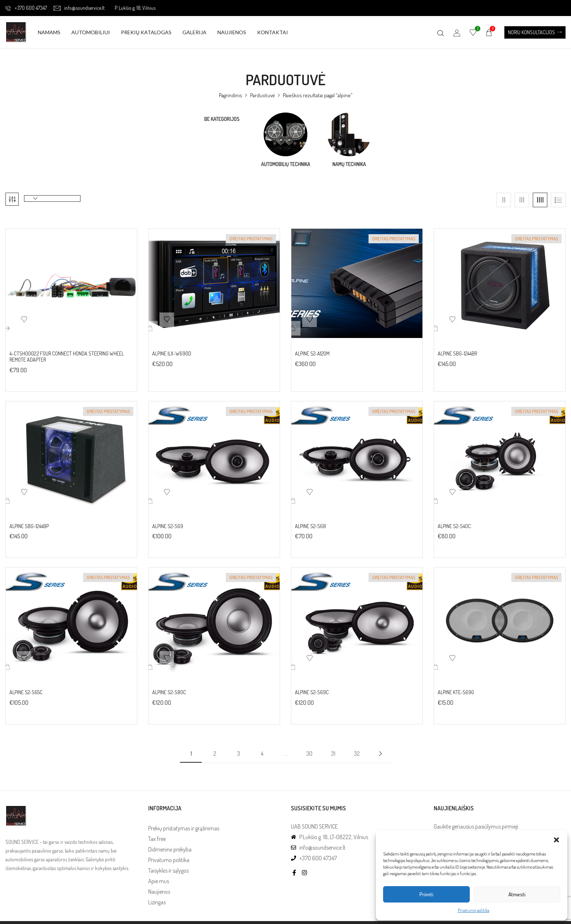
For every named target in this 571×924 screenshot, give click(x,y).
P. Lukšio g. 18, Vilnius (135, 8)
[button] (556, 840)
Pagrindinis (231, 95)
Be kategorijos (222, 119)
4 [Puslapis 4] (262, 748)
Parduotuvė (263, 95)
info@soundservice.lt (79, 8)
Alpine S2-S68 (310, 521)
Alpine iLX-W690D (172, 349)
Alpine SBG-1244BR (457, 349)
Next (380, 748)
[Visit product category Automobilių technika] (285, 134)
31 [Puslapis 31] (333, 748)
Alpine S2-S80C (169, 687)
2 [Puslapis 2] (215, 748)
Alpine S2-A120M (312, 349)
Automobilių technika (286, 164)
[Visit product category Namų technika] (349, 134)
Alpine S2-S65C (26, 687)
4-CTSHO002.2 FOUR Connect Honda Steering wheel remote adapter (67, 352)
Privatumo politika (474, 910)
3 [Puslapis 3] (239, 748)
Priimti (426, 894)
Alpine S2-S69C (312, 687)
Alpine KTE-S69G (456, 687)
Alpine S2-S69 (168, 521)
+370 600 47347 (26, 8)
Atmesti (517, 894)
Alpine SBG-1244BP (29, 521)
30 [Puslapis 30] (309, 748)
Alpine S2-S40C (454, 521)
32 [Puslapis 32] (357, 748)
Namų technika (349, 164)
